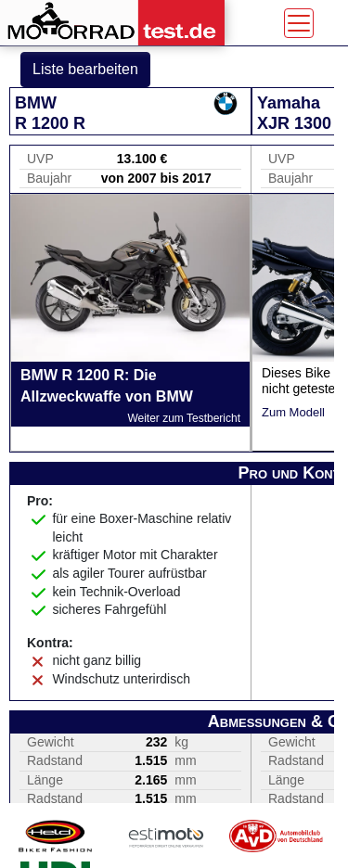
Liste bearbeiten (85, 69)
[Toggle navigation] (299, 23)
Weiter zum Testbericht (184, 418)
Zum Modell (293, 412)
